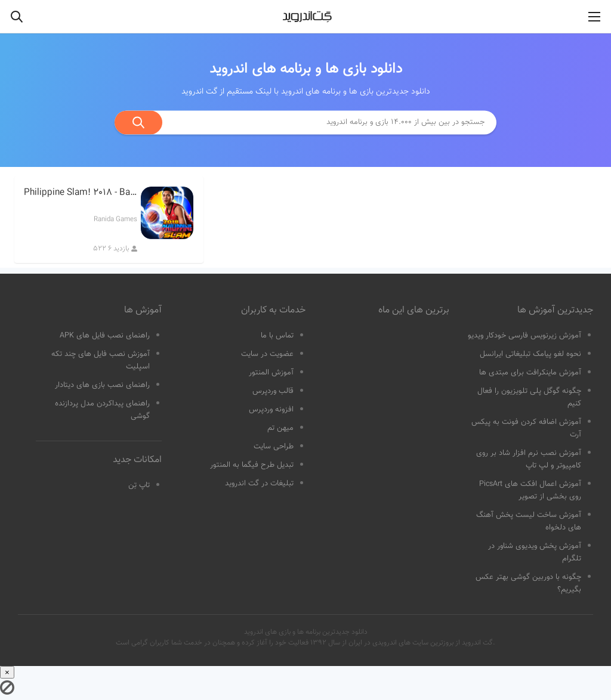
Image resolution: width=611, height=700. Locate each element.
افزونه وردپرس (271, 410)
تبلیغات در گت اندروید (259, 484)
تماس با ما (277, 336)
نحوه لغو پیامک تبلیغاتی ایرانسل (530, 354)
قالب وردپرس (273, 391)
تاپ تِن (139, 485)
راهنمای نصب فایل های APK (105, 336)
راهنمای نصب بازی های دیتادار (102, 385)
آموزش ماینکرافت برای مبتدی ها (530, 373)
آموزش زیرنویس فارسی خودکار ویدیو (524, 336)
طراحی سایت (274, 447)
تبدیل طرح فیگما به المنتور (252, 465)
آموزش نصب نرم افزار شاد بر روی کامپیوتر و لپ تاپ (529, 459)
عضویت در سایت (267, 354)
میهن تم (280, 428)
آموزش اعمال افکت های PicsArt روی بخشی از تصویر (530, 490)
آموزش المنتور (271, 373)
